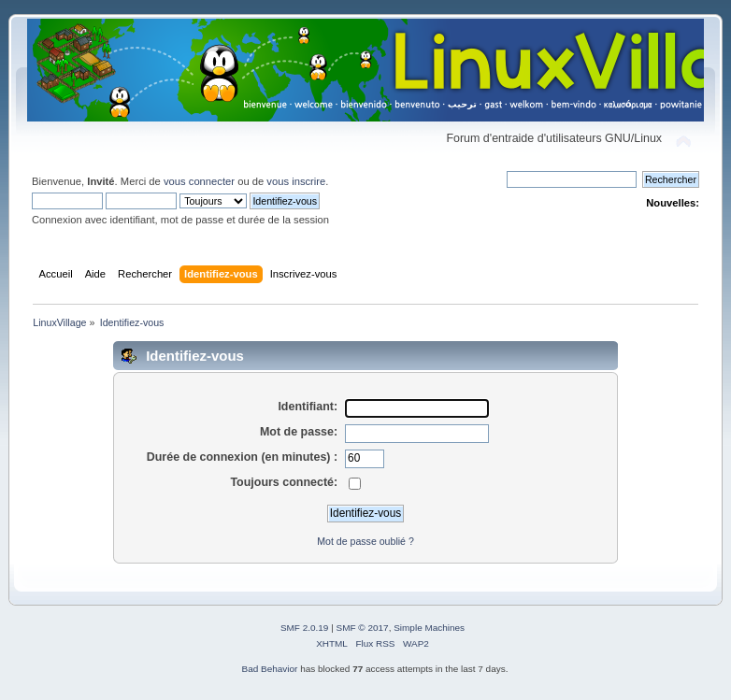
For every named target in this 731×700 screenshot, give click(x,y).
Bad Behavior (270, 669)
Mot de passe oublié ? (365, 541)
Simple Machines (429, 628)
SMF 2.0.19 (305, 628)
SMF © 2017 (363, 628)
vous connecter (199, 181)
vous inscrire (296, 181)
